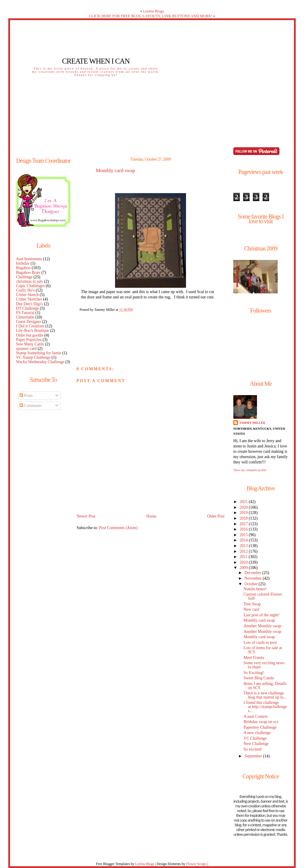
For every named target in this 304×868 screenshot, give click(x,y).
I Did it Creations (30, 326)
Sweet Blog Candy (259, 678)
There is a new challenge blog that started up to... (265, 695)
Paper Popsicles (29, 340)
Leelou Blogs (153, 11)
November (254, 578)
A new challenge (257, 733)
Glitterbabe (25, 317)
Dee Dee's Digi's (29, 304)
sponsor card (26, 349)
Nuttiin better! (255, 589)
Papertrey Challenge (260, 727)
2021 (244, 502)
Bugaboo (23, 268)
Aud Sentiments (29, 259)
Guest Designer (29, 322)
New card (251, 609)
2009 (244, 568)
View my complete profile (250, 470)
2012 (244, 551)
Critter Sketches (29, 299)
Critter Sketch (27, 295)
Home (151, 516)
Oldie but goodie (30, 335)
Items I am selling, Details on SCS (265, 686)
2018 (244, 518)
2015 (244, 535)
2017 (244, 524)
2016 (244, 529)
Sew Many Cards (30, 344)
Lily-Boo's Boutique (33, 330)
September (254, 756)
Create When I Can (96, 61)
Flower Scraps (196, 864)
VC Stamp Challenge (33, 357)
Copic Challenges (30, 286)
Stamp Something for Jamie (39, 353)
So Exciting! (254, 673)
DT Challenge (27, 308)
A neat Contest (255, 716)
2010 (244, 562)
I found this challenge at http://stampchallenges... (265, 707)
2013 (244, 546)
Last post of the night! (261, 615)
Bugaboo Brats (28, 273)
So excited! (253, 749)
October (252, 584)
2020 (244, 507)
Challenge (24, 277)
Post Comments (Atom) (118, 528)
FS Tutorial (25, 313)
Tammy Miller (252, 423)
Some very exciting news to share (264, 665)
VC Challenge (255, 738)
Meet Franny (254, 658)
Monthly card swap (115, 171)
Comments (31, 406)
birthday (23, 263)
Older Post (216, 516)
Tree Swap (252, 604)
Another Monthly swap (262, 626)
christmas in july (30, 281)
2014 (244, 540)
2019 (244, 513)
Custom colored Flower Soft (263, 596)
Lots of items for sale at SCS (263, 650)
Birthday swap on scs (261, 722)
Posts (26, 396)
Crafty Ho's (25, 290)
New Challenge (256, 744)
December (253, 573)
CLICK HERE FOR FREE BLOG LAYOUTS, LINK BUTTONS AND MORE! (150, 16)
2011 (244, 557)
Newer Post (86, 516)
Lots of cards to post (260, 642)
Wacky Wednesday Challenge (40, 362)
